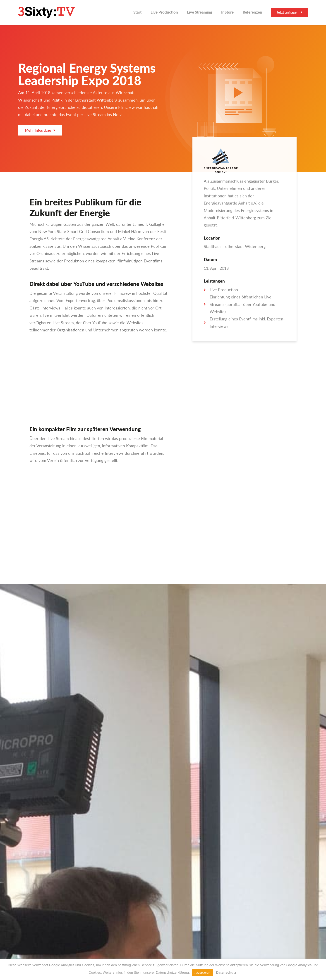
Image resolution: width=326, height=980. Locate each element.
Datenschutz (226, 972)
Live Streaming (200, 12)
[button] (290, 12)
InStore (227, 12)
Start (137, 12)
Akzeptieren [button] (202, 973)
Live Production (164, 12)
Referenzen (252, 12)
